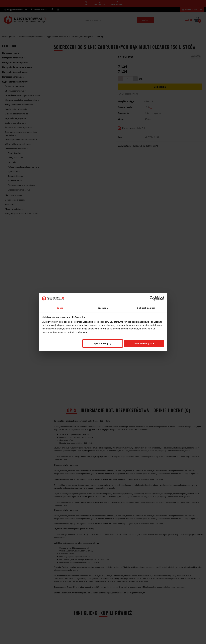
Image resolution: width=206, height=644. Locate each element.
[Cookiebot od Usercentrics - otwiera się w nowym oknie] (152, 299)
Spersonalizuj (103, 343)
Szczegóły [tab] (103, 308)
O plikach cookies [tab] (146, 308)
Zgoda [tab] (60, 308)
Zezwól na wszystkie (144, 343)
